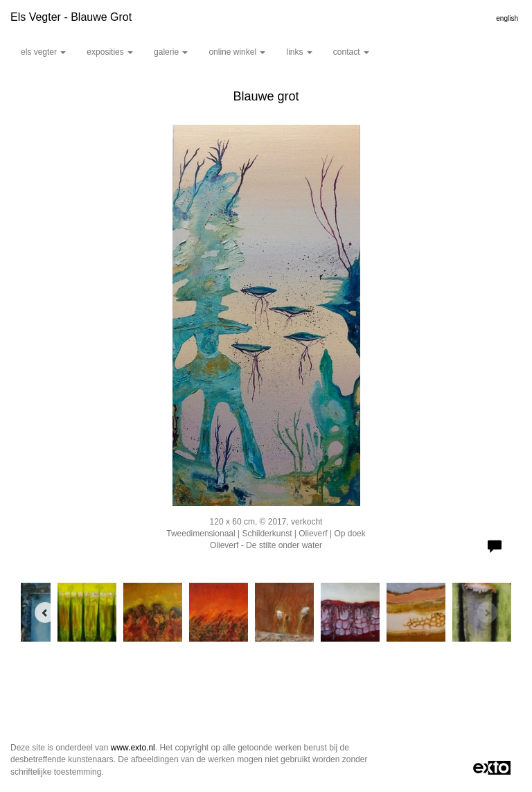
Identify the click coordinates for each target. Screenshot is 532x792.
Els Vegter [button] (43, 52)
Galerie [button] (171, 52)
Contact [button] (351, 52)
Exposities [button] (110, 52)
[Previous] (45, 613)
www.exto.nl (133, 748)
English (507, 18)
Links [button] (299, 52)
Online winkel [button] (237, 52)
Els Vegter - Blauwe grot (71, 17)
